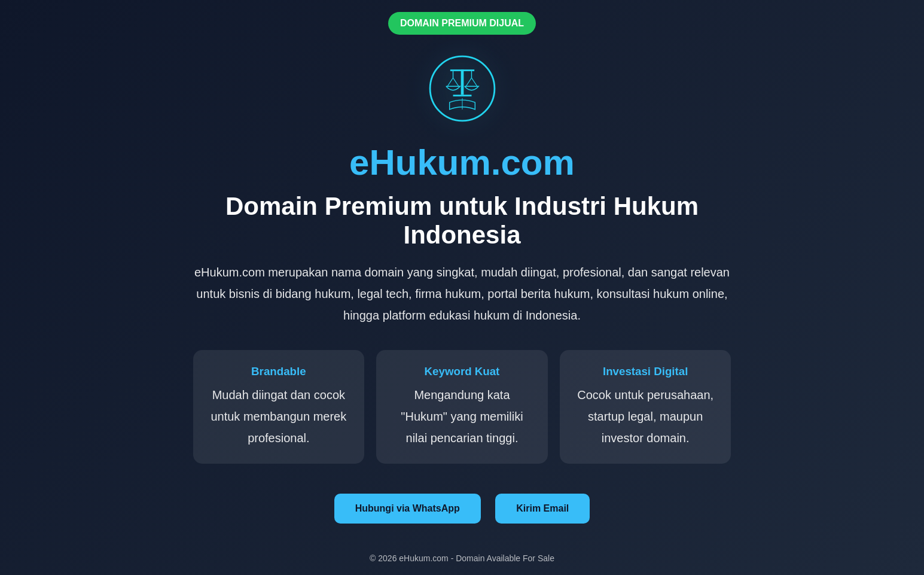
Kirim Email (542, 508)
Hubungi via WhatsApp (408, 508)
